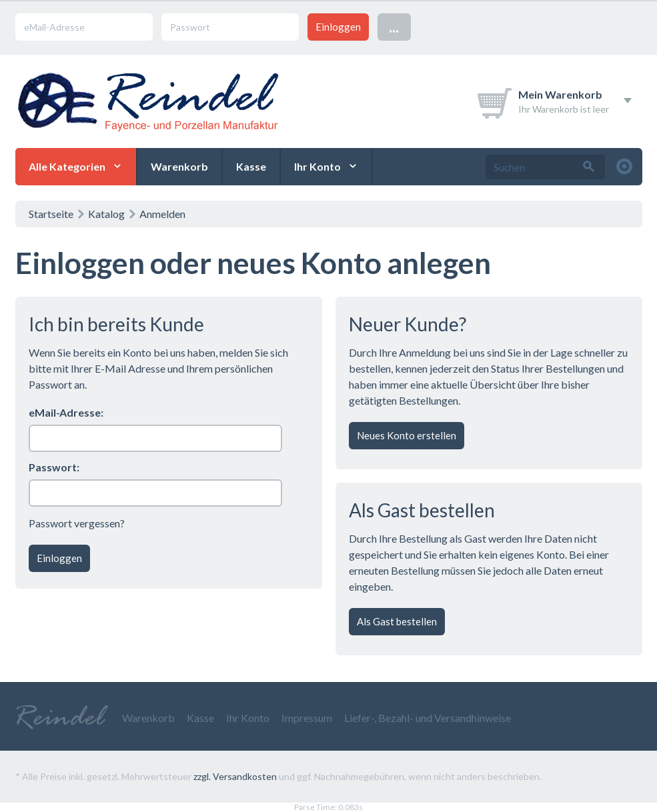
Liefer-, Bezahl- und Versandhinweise (428, 718)
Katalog (106, 214)
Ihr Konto (317, 166)
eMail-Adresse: (66, 412)
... (394, 26)
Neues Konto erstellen (407, 435)
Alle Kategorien (67, 166)
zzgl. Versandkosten (235, 776)
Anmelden (162, 214)
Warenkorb (179, 166)
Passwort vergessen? (77, 523)
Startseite (51, 214)
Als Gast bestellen (397, 621)
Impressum (307, 718)
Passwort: (54, 467)
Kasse (251, 166)
